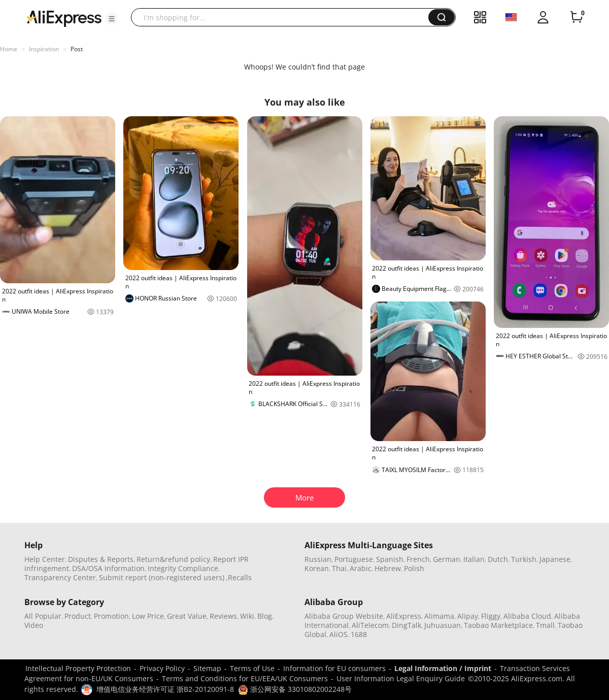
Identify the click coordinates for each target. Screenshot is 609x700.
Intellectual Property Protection (78, 668)
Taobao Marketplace (498, 625)
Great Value (187, 616)
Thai (339, 568)
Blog (265, 616)
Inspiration (44, 49)
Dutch (498, 559)
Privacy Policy (162, 668)
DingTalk (407, 625)
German (447, 559)
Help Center (45, 559)
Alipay (468, 616)
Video (34, 625)
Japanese (555, 559)
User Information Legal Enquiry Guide (401, 678)
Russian (318, 559)
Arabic (361, 568)
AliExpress (404, 616)
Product (78, 616)
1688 (359, 634)
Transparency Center (60, 577)
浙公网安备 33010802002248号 (295, 689)
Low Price (148, 616)
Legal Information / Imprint (443, 668)
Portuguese (354, 559)
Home (9, 49)
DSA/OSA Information (108, 568)
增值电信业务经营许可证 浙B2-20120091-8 (165, 689)
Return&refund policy (173, 559)
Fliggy (491, 616)
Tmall (545, 625)
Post (77, 49)
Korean (317, 568)
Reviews (223, 616)
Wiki (247, 616)
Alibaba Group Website (344, 616)
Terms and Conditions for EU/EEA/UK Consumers (245, 678)
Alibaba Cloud (527, 616)
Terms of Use (252, 668)
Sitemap (207, 668)
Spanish (390, 559)
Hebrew (388, 568)
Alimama (439, 616)
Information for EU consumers (334, 668)
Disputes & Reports (101, 559)
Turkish (524, 559)
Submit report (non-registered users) (162, 577)
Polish (414, 568)
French (418, 559)
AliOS (339, 634)
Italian (474, 559)
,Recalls (239, 577)
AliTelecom (370, 625)
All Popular (43, 616)
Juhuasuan (443, 625)
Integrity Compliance (183, 568)
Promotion (111, 616)
